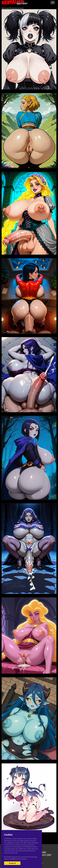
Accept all (12, 863)
